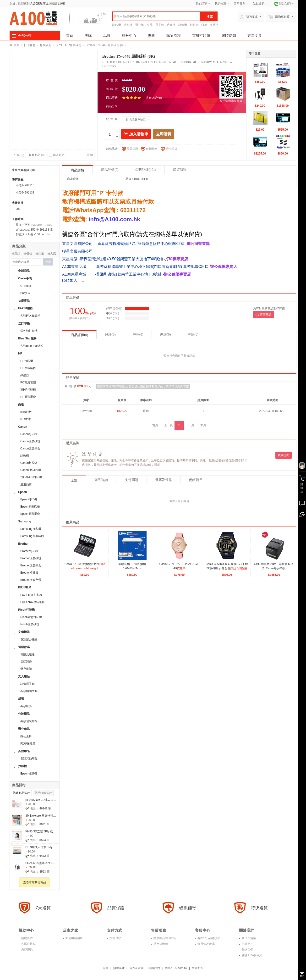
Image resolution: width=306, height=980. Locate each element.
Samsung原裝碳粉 (32, 536)
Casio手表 (25, 278)
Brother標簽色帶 (31, 580)
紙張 (21, 699)
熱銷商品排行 (21, 793)
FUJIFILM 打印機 (31, 595)
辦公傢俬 (24, 729)
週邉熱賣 (26, 484)
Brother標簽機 (29, 573)
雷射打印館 (201, 36)
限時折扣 (198, 968)
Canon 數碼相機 (31, 470)
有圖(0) (193, 335)
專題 (151, 36)
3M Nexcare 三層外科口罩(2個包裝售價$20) (53, 816)
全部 (74, 480)
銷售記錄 (146, 170)
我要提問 (284, 455)
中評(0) (138, 335)
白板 (204, 25)
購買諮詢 (180, 170)
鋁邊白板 (26, 419)
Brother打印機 (29, 551)
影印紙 (194, 25)
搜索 (48, 262)
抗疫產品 (24, 301)
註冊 (61, 4)
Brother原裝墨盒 (31, 565)
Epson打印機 (29, 499)
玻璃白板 (26, 412)
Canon (23, 427)
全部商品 (24, 271)
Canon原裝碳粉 (30, 441)
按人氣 (52, 254)
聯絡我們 (247, 950)
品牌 (107, 36)
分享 (19, 155)
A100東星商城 (39, 4)
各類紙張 (26, 706)
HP (20, 354)
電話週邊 (26, 662)
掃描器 (25, 375)
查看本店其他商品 (35, 882)
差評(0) (165, 335)
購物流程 (174, 36)
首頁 (70, 36)
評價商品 (263, 315)
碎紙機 (128, 25)
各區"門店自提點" (208, 938)
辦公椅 (140, 25)
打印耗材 (30, 45)
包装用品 (24, 714)
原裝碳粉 (46, 45)
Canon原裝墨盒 (30, 448)
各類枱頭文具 (29, 691)
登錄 (53, 4)
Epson (23, 492)
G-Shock (26, 286)
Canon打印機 (29, 434)
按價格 (28, 254)
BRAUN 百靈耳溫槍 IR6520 (43, 863)
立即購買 (164, 134)
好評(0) (110, 335)
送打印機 (24, 323)
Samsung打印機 (31, 529)
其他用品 (24, 751)
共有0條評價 (154, 98)
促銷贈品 (196, 480)
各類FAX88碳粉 (30, 316)
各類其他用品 (29, 759)
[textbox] (157, 16)
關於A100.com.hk (176, 968)
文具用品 (24, 676)
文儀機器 (24, 632)
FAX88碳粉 (25, 308)
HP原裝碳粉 (28, 368)
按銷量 (40, 254)
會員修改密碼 (206, 944)
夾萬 (150, 25)
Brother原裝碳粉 (31, 558)
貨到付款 (115, 938)
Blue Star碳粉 (27, 338)
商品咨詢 (101, 480)
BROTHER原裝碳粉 (68, 45)
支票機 (214, 25)
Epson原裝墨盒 (30, 514)
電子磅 (160, 25)
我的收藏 (220, 4)
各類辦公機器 (29, 639)
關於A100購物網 (252, 955)
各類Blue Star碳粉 (32, 346)
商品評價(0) (79, 335)
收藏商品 (37, 155)
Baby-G (25, 293)
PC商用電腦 (28, 382)
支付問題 (131, 480)
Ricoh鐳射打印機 (31, 617)
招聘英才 (247, 944)
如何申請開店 (74, 938)
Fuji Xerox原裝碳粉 (33, 602)
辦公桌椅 (26, 736)
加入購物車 (136, 134)
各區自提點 (28, 944)
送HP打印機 (28, 390)
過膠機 (171, 25)
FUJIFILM (25, 587)
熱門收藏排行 (43, 793)
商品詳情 (77, 170)
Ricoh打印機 (26, 610)
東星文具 (255, 36)
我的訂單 (201, 4)
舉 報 (90, 155)
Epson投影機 (29, 774)
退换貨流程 (160, 944)
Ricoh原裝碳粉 (30, 624)
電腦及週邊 (27, 654)
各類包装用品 (29, 721)
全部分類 (25, 36)
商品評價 (110, 170)
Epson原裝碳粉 (30, 507)
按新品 (16, 254)
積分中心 (129, 36)
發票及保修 (164, 480)
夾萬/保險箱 (28, 743)
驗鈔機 (117, 25)
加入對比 (57, 155)
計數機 (183, 25)
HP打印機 (27, 361)
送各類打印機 (29, 331)
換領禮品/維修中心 (165, 938)
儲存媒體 (26, 669)
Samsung (25, 521)
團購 (88, 36)
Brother (23, 544)
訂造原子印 (27, 684)
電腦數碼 (24, 647)
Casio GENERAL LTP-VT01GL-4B (179, 568)
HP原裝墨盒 (28, 397)
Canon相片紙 (29, 463)
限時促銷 (229, 36)
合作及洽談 (249, 938)
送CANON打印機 (31, 477)
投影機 (22, 766)
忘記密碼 (27, 950)
